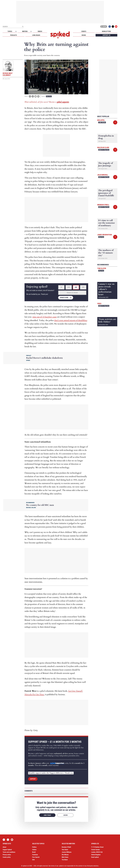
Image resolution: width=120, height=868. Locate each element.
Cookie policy (7, 857)
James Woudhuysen (105, 235)
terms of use (55, 866)
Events (84, 31)
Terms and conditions (9, 852)
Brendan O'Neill (103, 205)
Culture (34, 850)
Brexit (34, 852)
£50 (83, 287)
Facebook (110, 27)
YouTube (116, 27)
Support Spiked (7, 850)
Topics (10, 31)
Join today (47, 815)
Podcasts (14, 35)
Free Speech (36, 857)
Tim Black (65, 860)
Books (84, 35)
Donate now (64, 298)
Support (33, 779)
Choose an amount (72, 293)
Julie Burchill (103, 175)
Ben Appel (101, 120)
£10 (69, 287)
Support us (106, 35)
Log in (103, 27)
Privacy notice (7, 855)
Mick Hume (65, 857)
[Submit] (23, 27)
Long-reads (36, 35)
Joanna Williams (67, 852)
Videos (40, 31)
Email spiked (95, 857)
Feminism (35, 855)
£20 (76, 287)
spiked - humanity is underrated (60, 35)
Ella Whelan (65, 855)
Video (99, 304)
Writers (25, 31)
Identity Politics (104, 150)
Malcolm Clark (103, 147)
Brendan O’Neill (66, 847)
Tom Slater (102, 268)
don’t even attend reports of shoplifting (71, 320)
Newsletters (106, 31)
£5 (61, 287)
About (4, 847)
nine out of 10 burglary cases (45, 317)
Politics (49, 96)
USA (33, 860)
